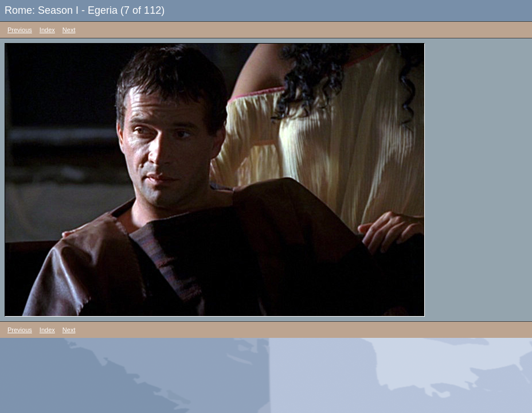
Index (47, 30)
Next (69, 30)
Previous (20, 30)
